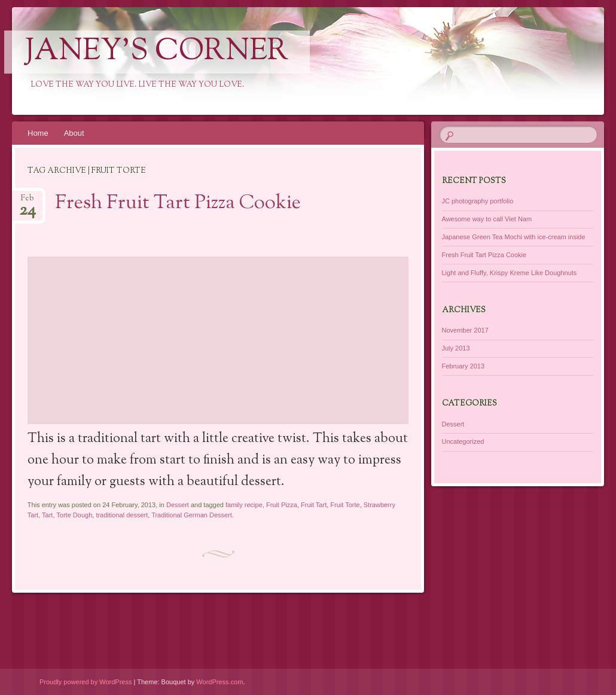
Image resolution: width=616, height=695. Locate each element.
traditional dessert (122, 515)
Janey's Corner (157, 52)
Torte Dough (74, 515)
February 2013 (463, 366)
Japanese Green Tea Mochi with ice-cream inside (514, 237)
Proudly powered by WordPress (86, 682)
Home (38, 133)
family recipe (244, 505)
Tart (47, 515)
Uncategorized (463, 441)
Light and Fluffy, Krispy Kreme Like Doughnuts (510, 273)
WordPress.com (219, 682)
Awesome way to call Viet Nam (487, 219)
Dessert (178, 505)
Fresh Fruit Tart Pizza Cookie (178, 203)
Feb (28, 202)
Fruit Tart (314, 505)
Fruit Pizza (282, 505)
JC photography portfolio (478, 201)
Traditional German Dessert (192, 515)
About (74, 133)
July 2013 (456, 348)
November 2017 (465, 330)
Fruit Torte (345, 505)
